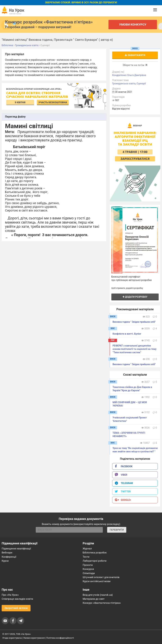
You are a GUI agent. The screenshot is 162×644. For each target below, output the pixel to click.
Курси (5, 561)
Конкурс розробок (49, 22)
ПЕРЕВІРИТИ (117, 530)
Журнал (87, 549)
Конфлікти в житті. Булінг (127, 334)
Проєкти (88, 565)
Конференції (9, 557)
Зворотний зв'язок (16, 608)
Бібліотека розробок (95, 553)
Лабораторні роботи (95, 561)
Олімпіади (89, 573)
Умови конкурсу (133, 24)
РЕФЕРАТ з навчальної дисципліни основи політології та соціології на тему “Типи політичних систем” (134, 349)
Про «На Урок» (10, 595)
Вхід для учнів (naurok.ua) (98, 595)
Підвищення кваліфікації (16, 549)
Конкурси (88, 569)
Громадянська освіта (124, 84)
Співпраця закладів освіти (17, 599)
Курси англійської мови (97, 581)
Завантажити (135, 55)
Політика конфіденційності (60, 638)
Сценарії (141, 84)
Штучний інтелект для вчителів (101, 577)
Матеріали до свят (94, 599)
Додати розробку (135, 297)
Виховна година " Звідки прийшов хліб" (134, 322)
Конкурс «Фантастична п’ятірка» (102, 603)
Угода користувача (12, 638)
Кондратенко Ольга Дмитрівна (129, 75)
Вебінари (7, 553)
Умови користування (34, 638)
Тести (86, 557)
